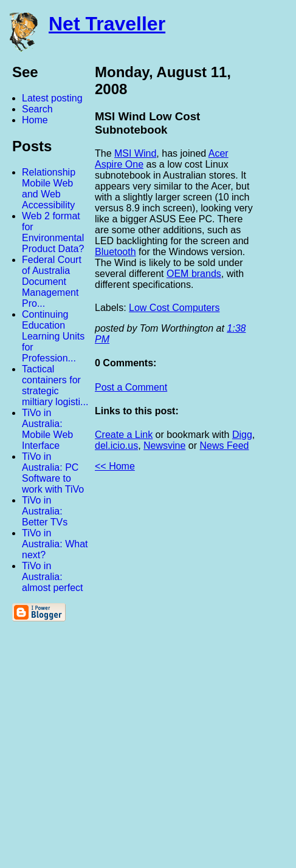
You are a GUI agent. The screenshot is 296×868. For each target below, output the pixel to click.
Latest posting (52, 98)
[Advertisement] (162, 675)
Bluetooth (115, 252)
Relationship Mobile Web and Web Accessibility (49, 189)
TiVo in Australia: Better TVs (45, 511)
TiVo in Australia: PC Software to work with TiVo (53, 473)
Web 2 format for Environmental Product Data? (53, 232)
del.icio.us (116, 446)
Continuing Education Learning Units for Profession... (53, 336)
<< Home (115, 466)
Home (35, 120)
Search (37, 109)
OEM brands (194, 274)
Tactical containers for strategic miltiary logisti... (55, 385)
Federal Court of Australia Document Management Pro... (52, 282)
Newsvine (164, 446)
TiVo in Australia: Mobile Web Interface (47, 429)
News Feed (225, 446)
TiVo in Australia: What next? (55, 544)
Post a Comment (131, 387)
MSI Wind (135, 153)
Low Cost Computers (174, 308)
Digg (242, 435)
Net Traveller (107, 24)
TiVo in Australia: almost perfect (52, 577)
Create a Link (124, 435)
